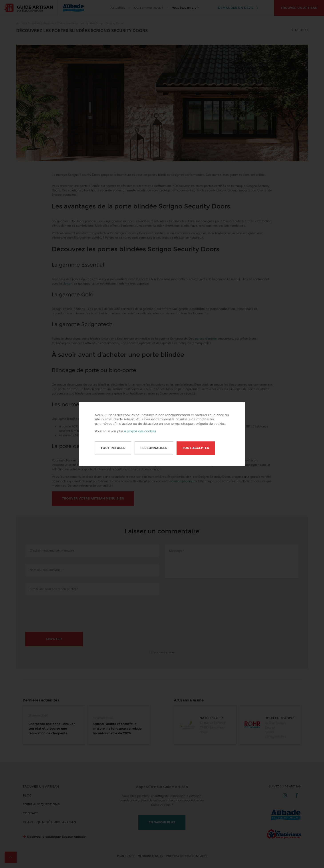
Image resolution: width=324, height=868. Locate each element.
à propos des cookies (140, 431)
